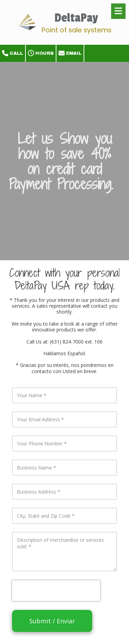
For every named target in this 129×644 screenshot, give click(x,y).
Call (13, 53)
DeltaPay (76, 18)
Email (70, 53)
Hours (41, 53)
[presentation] (56, 591)
